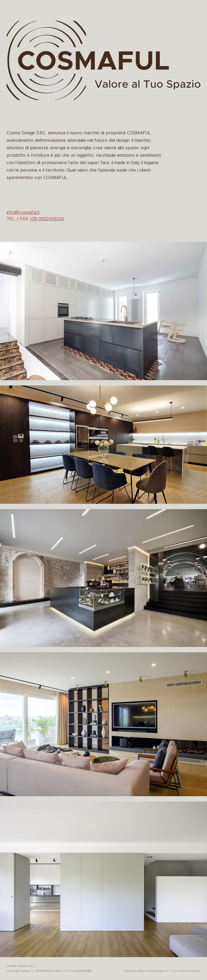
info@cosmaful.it (23, 213)
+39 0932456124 (47, 219)
